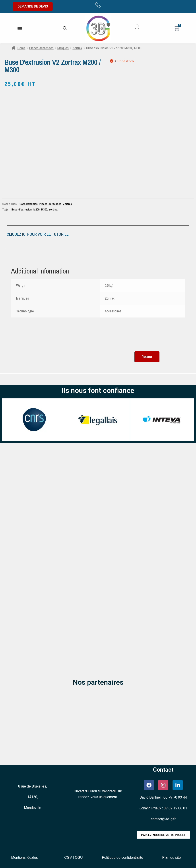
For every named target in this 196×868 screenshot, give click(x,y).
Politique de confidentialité (122, 857)
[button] (20, 28)
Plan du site (172, 857)
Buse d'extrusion (22, 209)
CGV (68, 857)
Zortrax (77, 48)
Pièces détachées (41, 48)
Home (21, 48)
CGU (79, 857)
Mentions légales (25, 857)
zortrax (53, 209)
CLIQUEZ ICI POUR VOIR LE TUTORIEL (38, 234)
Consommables (29, 204)
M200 (36, 209)
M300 (44, 209)
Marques (63, 48)
